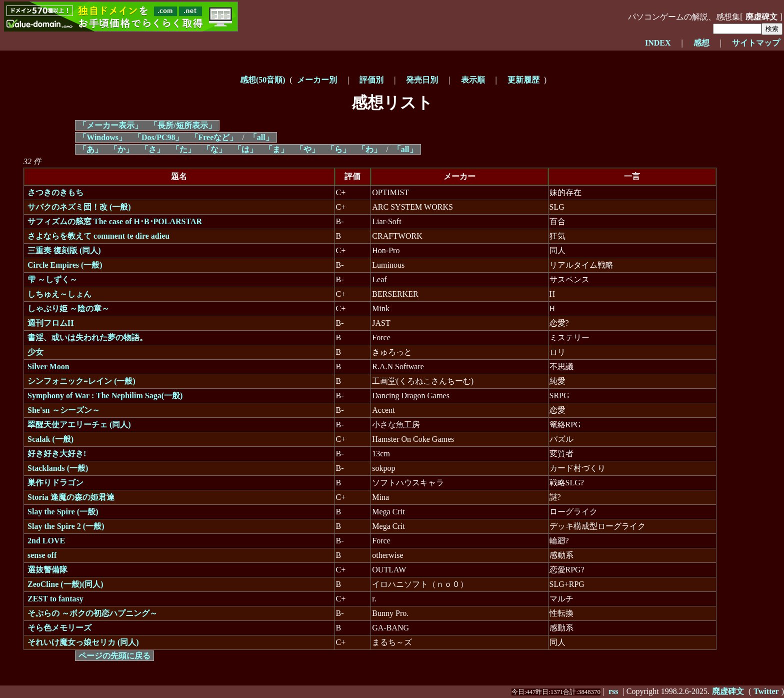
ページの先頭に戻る (114, 656)
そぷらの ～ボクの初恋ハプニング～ (92, 613)
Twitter (766, 691)
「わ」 (369, 149)
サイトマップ (756, 43)
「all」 (261, 137)
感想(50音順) (263, 80)
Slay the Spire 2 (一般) (66, 526)
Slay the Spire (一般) (63, 512)
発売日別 (422, 80)
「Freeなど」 (214, 137)
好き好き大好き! (57, 454)
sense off (42, 555)
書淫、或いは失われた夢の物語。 (87, 337)
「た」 (183, 149)
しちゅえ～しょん (59, 294)
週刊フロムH (50, 323)
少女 (35, 352)
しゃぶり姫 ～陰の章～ (68, 308)
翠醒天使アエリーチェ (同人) (79, 425)
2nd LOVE (46, 541)
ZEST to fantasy (55, 599)
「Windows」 (102, 137)
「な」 (214, 149)
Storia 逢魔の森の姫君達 (71, 497)
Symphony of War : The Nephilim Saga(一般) (105, 396)
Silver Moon (48, 367)
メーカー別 (317, 80)
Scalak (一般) (50, 439)
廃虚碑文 (761, 17)
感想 (701, 43)
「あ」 (90, 149)
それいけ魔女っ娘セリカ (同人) (83, 642)
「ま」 (276, 149)
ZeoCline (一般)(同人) (65, 584)
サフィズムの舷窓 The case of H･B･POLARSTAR (115, 221)
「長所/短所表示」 (182, 125)
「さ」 (152, 149)
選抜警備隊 (47, 570)
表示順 (473, 80)
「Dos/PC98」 (158, 137)
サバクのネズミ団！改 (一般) (79, 207)
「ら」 (338, 149)
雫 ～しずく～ (52, 279)
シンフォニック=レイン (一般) (81, 381)
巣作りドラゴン (55, 483)
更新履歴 (523, 80)
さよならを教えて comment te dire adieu (98, 236)
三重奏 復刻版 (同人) (64, 250)
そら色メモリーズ (59, 628)
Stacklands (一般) (58, 468)
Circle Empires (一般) (65, 265)
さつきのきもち (55, 192)
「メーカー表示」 (110, 125)
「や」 (307, 149)
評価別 (371, 80)
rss (613, 691)
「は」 (245, 149)
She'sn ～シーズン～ (63, 410)
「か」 (121, 149)
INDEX (658, 43)
